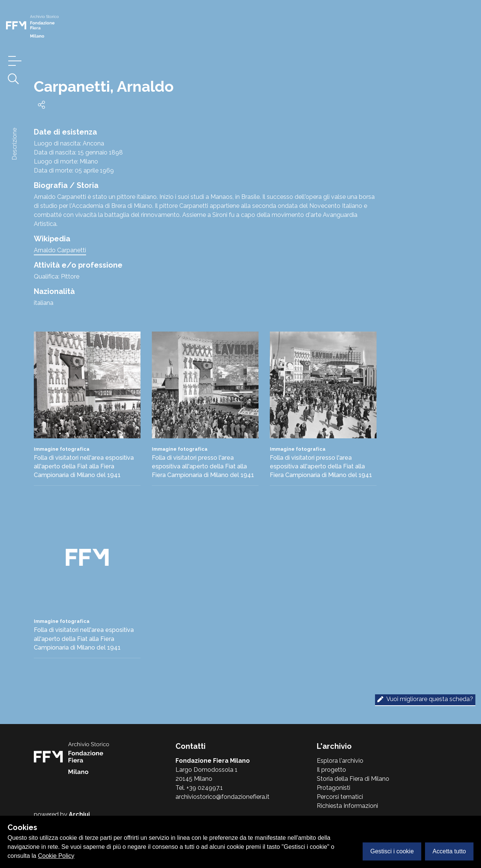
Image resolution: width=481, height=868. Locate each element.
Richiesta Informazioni (347, 806)
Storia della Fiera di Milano (353, 779)
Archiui (79, 814)
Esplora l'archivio (340, 761)
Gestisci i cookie (392, 851)
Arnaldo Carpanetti (60, 250)
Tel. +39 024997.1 (199, 788)
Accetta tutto (449, 851)
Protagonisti (334, 788)
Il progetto (331, 770)
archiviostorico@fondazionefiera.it (222, 797)
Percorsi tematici (340, 797)
